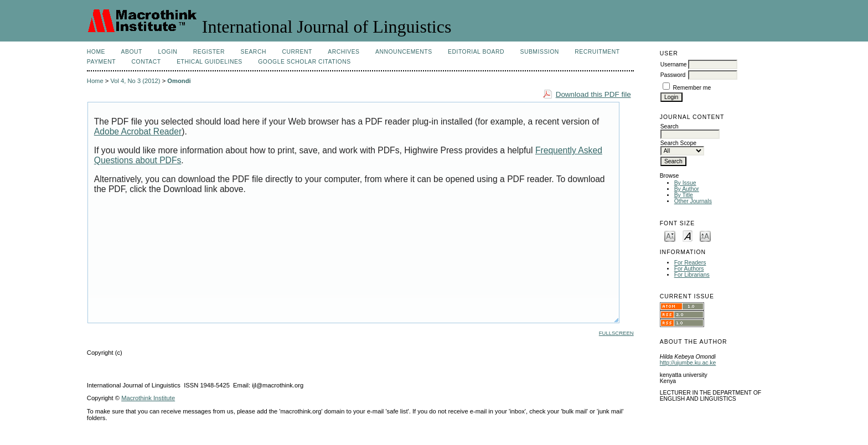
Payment (101, 62)
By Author (687, 189)
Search (254, 52)
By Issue (685, 183)
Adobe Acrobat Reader (138, 131)
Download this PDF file (593, 94)
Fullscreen (616, 333)
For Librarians (692, 275)
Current (297, 52)
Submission (539, 52)
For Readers (690, 263)
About (132, 52)
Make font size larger (705, 236)
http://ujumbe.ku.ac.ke (688, 363)
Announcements (404, 52)
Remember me (692, 88)
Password (673, 75)
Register (209, 52)
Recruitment (597, 52)
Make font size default (688, 236)
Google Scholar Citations (304, 62)
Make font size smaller (670, 236)
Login (167, 52)
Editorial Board (476, 52)
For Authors (689, 269)
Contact (146, 62)
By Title (684, 195)
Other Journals (693, 201)
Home (96, 52)
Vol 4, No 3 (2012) (135, 81)
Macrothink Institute (148, 398)
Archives (343, 52)
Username (674, 64)
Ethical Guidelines (210, 62)
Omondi (179, 81)
